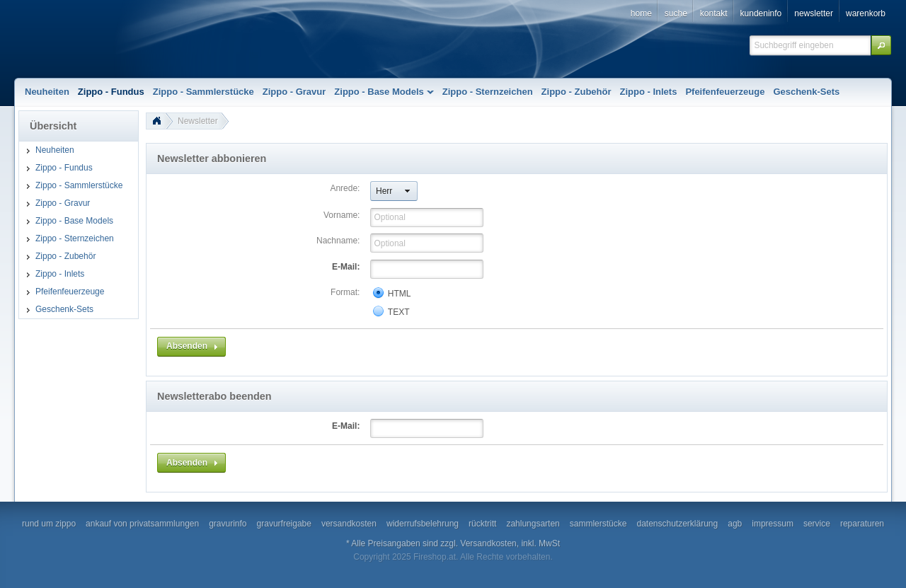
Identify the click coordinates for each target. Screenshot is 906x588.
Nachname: (338, 241)
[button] (881, 45)
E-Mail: (346, 267)
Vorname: (342, 215)
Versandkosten (488, 543)
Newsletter (198, 121)
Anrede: (345, 188)
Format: (345, 292)
